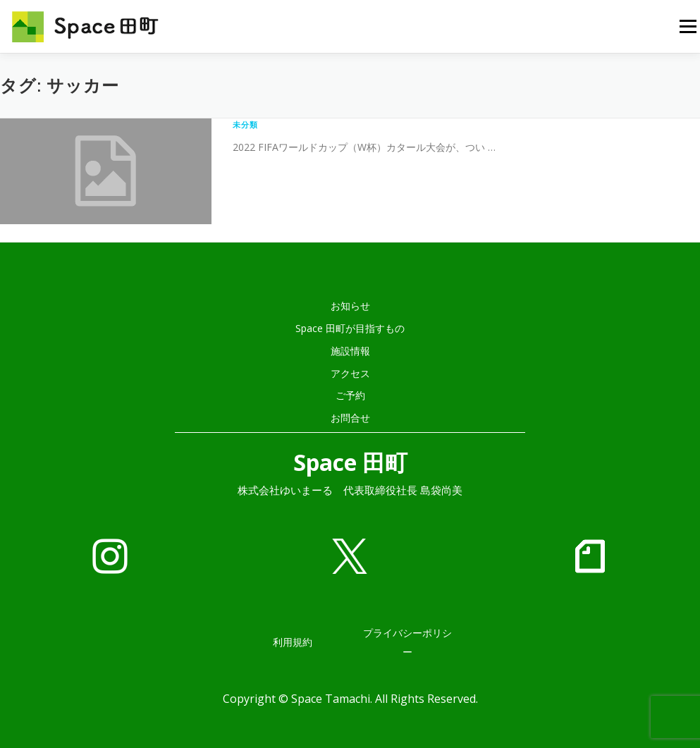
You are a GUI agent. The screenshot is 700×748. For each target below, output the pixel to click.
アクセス (350, 373)
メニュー (688, 26)
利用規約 (293, 642)
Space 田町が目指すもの (350, 328)
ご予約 (350, 395)
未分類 (246, 124)
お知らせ (350, 306)
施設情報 (350, 351)
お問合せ (350, 418)
